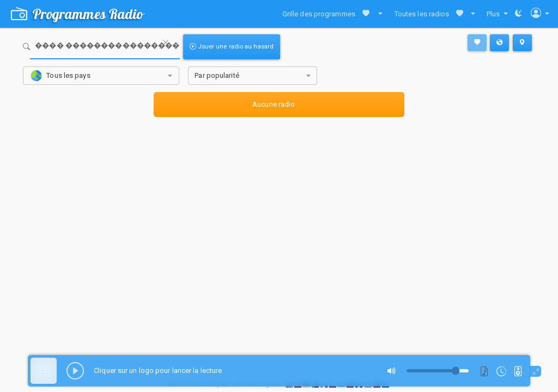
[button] (378, 14)
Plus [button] (494, 14)
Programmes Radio (77, 14)
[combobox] (101, 76)
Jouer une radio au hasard (232, 46)
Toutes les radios (422, 14)
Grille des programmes (319, 14)
